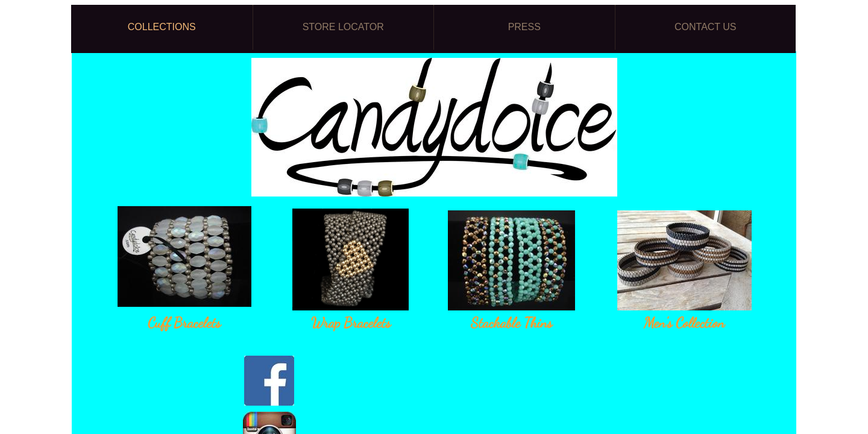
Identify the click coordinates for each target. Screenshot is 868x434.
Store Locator (343, 27)
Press (524, 27)
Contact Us (706, 27)
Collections (162, 27)
